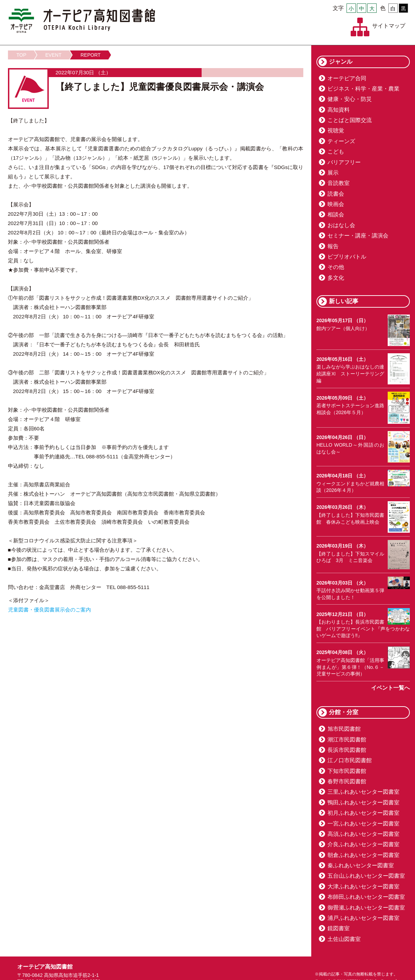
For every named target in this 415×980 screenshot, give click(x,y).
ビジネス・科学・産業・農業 (363, 89)
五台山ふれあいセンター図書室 (366, 876)
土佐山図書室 (344, 939)
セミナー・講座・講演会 (358, 236)
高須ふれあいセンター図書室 (363, 834)
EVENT (53, 55)
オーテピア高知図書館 (82, 21)
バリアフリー (344, 162)
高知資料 (339, 110)
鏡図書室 (339, 928)
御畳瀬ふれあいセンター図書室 (366, 908)
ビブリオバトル (347, 257)
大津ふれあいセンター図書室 (363, 886)
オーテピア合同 (347, 78)
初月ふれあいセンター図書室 (363, 813)
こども (336, 152)
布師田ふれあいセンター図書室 (366, 897)
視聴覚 (336, 130)
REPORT (91, 55)
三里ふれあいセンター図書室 (363, 792)
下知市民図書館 (347, 771)
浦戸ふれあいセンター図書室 (363, 918)
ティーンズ (341, 141)
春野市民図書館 (347, 781)
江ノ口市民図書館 (350, 760)
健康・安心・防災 (350, 99)
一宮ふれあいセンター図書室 (363, 824)
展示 (333, 173)
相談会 (336, 214)
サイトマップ (389, 26)
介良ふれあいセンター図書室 (363, 844)
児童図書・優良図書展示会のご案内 (49, 610)
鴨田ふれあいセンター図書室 (363, 802)
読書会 (336, 194)
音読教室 (339, 183)
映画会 (336, 204)
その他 (336, 267)
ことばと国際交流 (350, 120)
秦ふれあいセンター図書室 (361, 865)
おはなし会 (341, 225)
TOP (22, 55)
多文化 (336, 278)
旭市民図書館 (344, 729)
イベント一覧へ (390, 688)
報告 (333, 246)
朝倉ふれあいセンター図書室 (363, 855)
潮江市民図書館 (347, 740)
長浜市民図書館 (347, 750)
